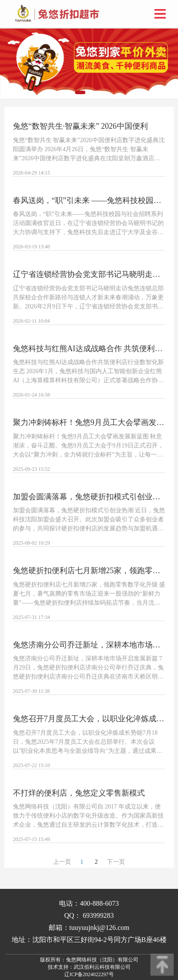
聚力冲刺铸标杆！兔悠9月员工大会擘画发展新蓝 (89, 422)
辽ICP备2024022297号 (89, 974)
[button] (80, 92)
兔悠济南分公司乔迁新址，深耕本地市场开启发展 (89, 645)
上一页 (62, 862)
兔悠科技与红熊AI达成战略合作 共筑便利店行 (89, 349)
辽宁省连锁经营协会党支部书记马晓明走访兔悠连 (89, 274)
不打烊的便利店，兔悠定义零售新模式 (79, 793)
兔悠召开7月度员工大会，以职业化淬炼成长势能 (89, 719)
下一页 (116, 862)
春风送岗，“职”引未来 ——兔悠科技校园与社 (89, 200)
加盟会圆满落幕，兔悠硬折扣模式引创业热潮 (89, 497)
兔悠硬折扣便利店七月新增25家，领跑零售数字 (89, 571)
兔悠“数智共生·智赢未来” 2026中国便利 (80, 126)
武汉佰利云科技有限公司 (102, 967)
